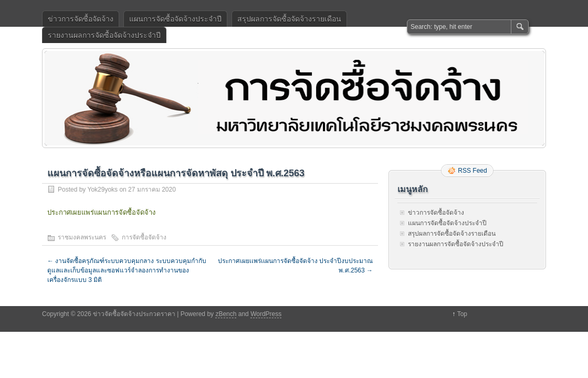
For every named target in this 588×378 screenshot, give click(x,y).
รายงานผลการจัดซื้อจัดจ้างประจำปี (104, 35)
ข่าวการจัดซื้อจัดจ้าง (81, 19)
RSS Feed (472, 171)
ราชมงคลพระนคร (82, 237)
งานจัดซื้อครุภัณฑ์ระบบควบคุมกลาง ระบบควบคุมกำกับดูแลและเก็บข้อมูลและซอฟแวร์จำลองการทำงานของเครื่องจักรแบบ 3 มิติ (127, 270)
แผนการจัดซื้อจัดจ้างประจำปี (175, 19)
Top (462, 314)
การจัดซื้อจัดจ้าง (144, 237)
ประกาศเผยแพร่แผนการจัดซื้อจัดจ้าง (101, 212)
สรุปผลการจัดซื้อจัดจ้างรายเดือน (289, 19)
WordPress (266, 314)
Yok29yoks (102, 190)
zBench (226, 314)
